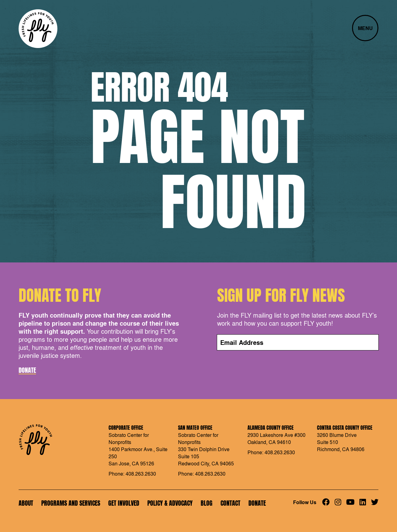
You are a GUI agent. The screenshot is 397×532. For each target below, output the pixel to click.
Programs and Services (71, 503)
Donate (27, 370)
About (26, 503)
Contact (230, 503)
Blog (207, 503)
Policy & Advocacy (170, 503)
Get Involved (124, 503)
